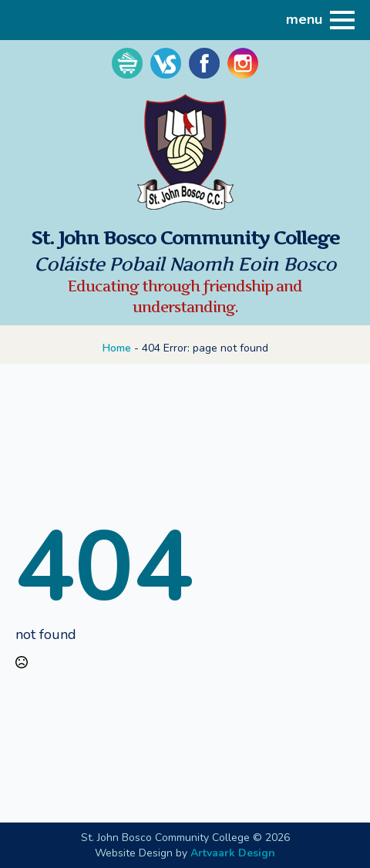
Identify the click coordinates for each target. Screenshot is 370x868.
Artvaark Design (233, 853)
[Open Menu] (342, 20)
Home (117, 348)
